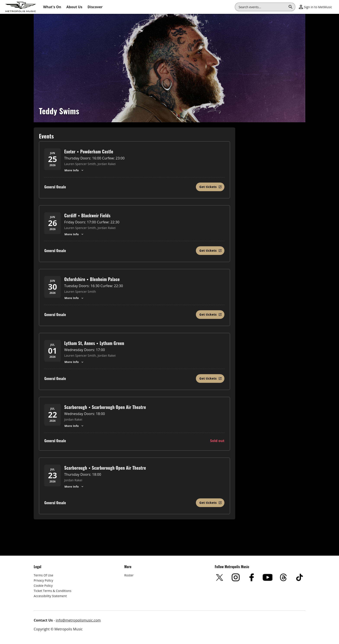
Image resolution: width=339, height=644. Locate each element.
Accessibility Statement (50, 596)
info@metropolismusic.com (78, 620)
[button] (315, 7)
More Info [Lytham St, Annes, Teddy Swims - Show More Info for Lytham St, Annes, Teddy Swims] (74, 362)
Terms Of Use (43, 575)
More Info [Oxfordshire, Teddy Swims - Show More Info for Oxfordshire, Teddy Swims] (74, 298)
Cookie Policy (43, 586)
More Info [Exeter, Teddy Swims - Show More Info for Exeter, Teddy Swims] (74, 170)
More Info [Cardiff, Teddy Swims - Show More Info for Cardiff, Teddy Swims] (74, 234)
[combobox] (262, 7)
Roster (129, 575)
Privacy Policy (43, 580)
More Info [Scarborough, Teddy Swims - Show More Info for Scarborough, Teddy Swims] (74, 426)
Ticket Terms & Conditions (53, 591)
